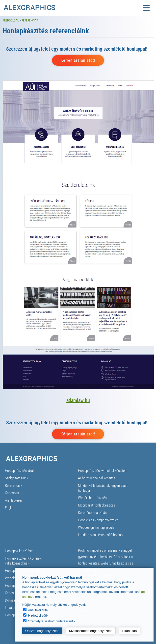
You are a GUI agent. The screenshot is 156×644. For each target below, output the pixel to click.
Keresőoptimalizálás (92, 513)
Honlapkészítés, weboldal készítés (102, 471)
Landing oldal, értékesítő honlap (100, 535)
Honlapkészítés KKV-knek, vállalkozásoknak (24, 561)
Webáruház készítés (92, 498)
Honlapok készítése (19, 551)
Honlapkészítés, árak (20, 471)
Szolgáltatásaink (17, 478)
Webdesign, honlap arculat (97, 527)
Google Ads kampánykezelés (98, 520)
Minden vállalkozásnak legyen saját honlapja (103, 488)
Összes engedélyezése (42, 631)
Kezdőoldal (11, 20)
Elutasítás (130, 631)
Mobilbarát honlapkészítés (97, 505)
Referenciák (30, 20)
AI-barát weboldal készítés (97, 478)
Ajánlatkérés (14, 500)
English (10, 508)
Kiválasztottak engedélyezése (91, 631)
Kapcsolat (12, 493)
